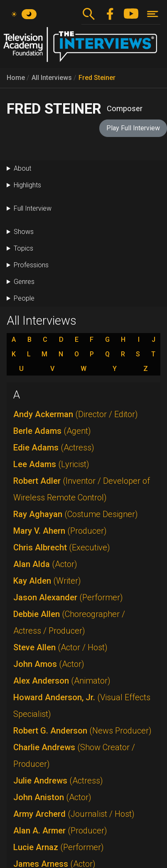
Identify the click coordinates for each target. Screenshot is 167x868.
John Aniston (52, 797)
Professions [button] (31, 265)
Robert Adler (82, 489)
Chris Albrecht (62, 547)
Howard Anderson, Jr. (82, 706)
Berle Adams (52, 431)
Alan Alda (45, 564)
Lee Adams (51, 464)
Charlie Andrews (74, 756)
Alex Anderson (62, 681)
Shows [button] (24, 232)
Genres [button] (24, 282)
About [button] (22, 168)
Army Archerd (74, 814)
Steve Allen (60, 647)
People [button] (24, 298)
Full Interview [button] (33, 208)
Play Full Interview (133, 128)
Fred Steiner (97, 78)
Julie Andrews (58, 781)
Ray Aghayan (76, 514)
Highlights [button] (27, 185)
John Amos (49, 664)
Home (16, 78)
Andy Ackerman (76, 414)
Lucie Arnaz (59, 847)
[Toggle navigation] (153, 14)
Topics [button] (23, 248)
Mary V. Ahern (60, 531)
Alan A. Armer (60, 831)
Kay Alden (47, 581)
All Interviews (52, 78)
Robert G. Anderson (82, 731)
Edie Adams (54, 448)
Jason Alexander (68, 597)
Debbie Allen (69, 622)
